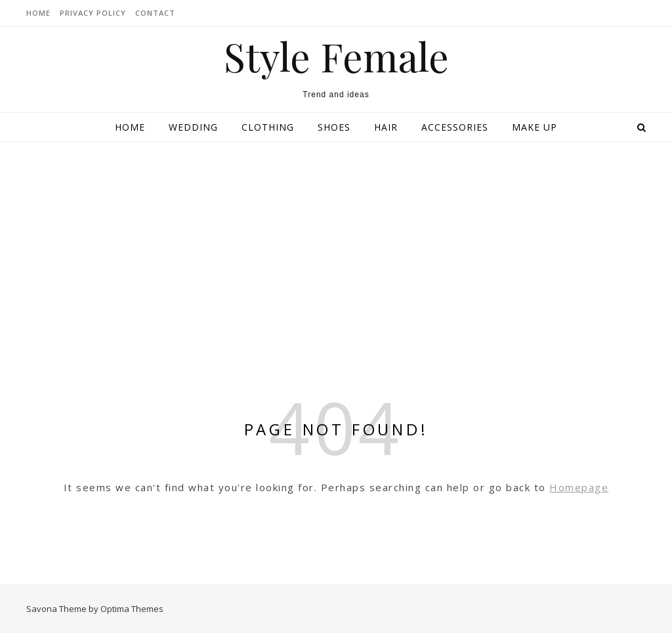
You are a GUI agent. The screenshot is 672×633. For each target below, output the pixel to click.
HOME (38, 13)
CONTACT (155, 13)
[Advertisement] (336, 241)
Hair (386, 127)
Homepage (579, 487)
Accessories (455, 127)
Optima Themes (132, 609)
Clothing (268, 127)
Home (130, 127)
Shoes (334, 127)
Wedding (193, 127)
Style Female (336, 56)
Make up (535, 127)
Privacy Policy (93, 13)
